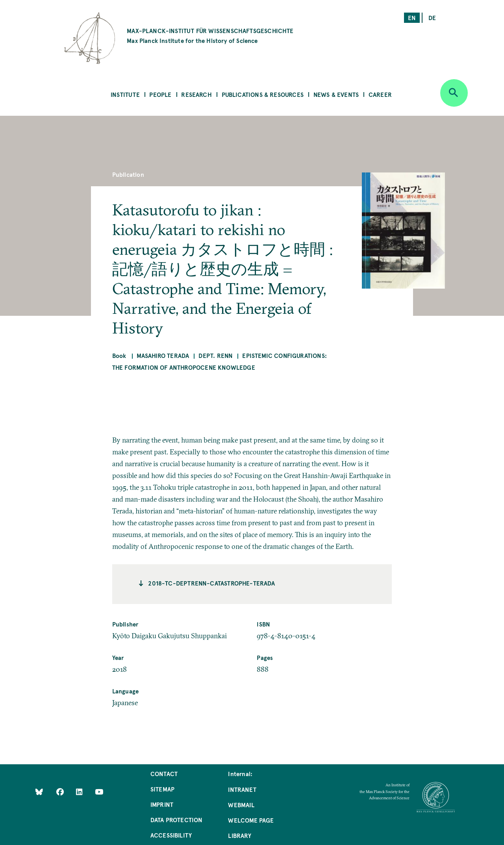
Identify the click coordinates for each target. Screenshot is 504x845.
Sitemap (162, 789)
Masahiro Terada (163, 355)
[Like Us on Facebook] (61, 792)
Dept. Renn (216, 355)
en (412, 18)
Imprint (162, 804)
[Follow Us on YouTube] (99, 792)
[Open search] (454, 93)
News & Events (336, 94)
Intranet (242, 789)
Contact (164, 774)
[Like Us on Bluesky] (39, 792)
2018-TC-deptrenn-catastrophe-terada (211, 583)
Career (380, 94)
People (160, 94)
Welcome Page (251, 820)
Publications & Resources (263, 94)
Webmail (241, 805)
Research (196, 94)
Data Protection (177, 820)
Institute (125, 94)
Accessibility (171, 835)
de (432, 18)
